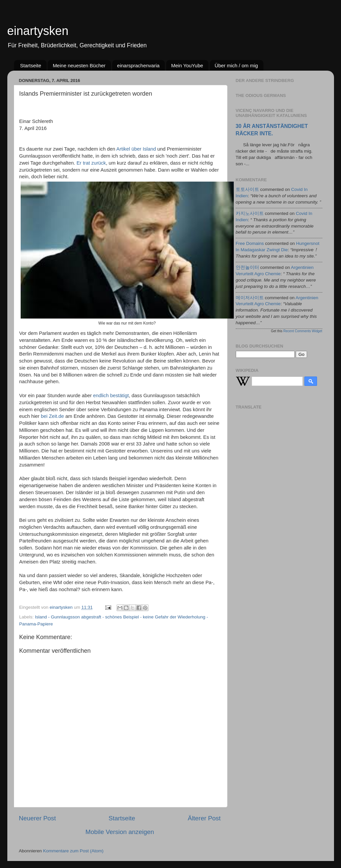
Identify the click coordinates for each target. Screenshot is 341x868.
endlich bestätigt (111, 396)
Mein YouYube (187, 65)
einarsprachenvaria (139, 65)
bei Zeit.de (52, 416)
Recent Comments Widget (303, 331)
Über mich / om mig (236, 65)
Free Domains (250, 243)
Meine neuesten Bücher (79, 65)
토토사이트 (247, 189)
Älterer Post (204, 818)
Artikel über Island (136, 149)
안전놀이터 (247, 267)
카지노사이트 (250, 213)
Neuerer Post (37, 818)
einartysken (38, 31)
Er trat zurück (91, 163)
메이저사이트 (250, 298)
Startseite (30, 65)
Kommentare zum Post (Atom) (73, 851)
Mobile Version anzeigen (120, 832)
